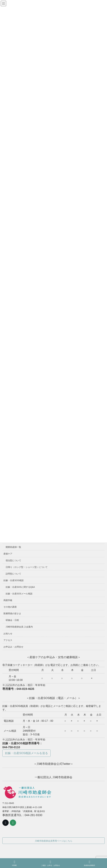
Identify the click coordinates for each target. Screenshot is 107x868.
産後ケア (8, 554)
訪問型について (13, 574)
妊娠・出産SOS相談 (14, 580)
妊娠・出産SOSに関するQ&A (20, 587)
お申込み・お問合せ (13, 647)
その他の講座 (10, 607)
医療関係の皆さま (12, 613)
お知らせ (8, 634)
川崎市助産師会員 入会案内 (19, 627)
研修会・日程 (12, 620)
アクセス (8, 640)
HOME (14, 863)
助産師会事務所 (90, 863)
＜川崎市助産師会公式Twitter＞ (53, 764)
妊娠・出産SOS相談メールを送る (26, 753)
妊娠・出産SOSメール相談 (19, 594)
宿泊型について (13, 560)
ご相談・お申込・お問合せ (50, 863)
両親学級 (8, 600)
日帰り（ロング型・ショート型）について (27, 567)
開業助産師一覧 (13, 547)
